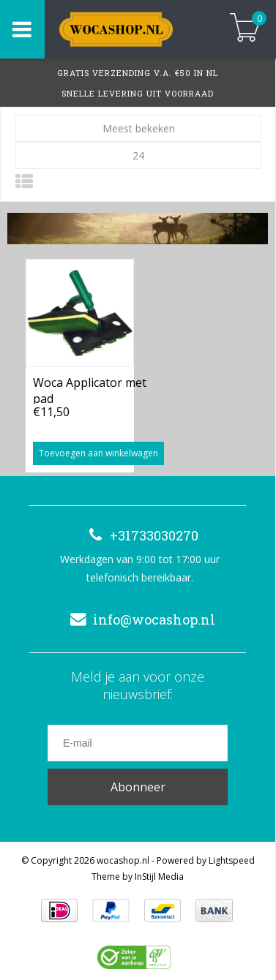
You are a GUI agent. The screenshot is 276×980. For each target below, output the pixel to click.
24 (138, 155)
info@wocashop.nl (139, 619)
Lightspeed (232, 860)
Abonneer (138, 787)
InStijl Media (159, 877)
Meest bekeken (139, 128)
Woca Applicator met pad (90, 389)
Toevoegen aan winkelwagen (98, 453)
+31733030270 (139, 535)
